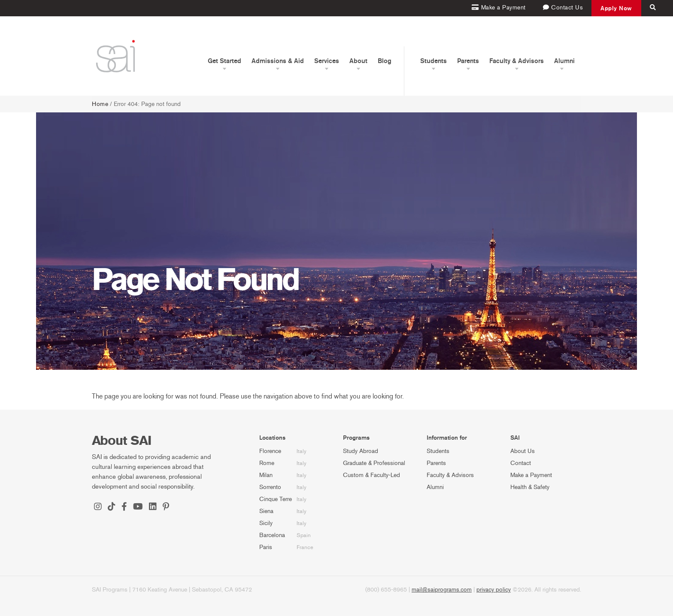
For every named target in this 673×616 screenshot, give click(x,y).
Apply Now (616, 8)
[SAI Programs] (115, 56)
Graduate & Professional (374, 463)
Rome (267, 463)
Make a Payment (531, 475)
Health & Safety (530, 487)
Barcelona (272, 535)
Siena (266, 511)
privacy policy (494, 590)
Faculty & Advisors (450, 475)
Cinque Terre (276, 499)
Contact (521, 463)
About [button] (358, 61)
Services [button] (327, 61)
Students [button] (434, 61)
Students (438, 451)
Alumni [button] (564, 61)
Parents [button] (468, 61)
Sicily (266, 523)
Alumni (435, 487)
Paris (266, 547)
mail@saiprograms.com (442, 590)
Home (100, 104)
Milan (266, 475)
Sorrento (270, 487)
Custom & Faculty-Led (371, 475)
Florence (270, 451)
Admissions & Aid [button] (278, 61)
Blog (385, 61)
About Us (523, 451)
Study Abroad (361, 451)
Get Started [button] (224, 61)
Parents (436, 463)
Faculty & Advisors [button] (517, 61)
